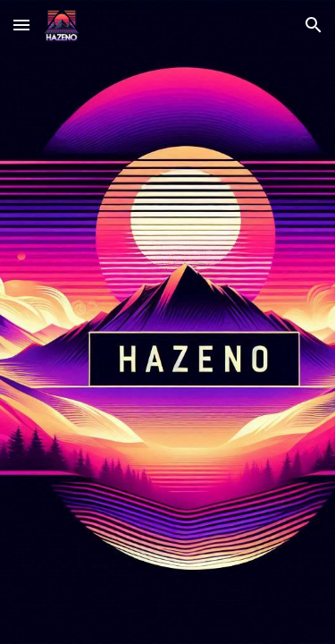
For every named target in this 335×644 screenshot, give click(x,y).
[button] (21, 25)
